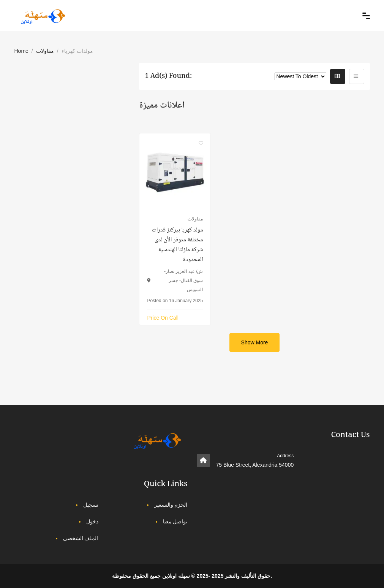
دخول (92, 521)
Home (21, 51)
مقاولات (45, 51)
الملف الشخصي (81, 538)
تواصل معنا (175, 521)
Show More (255, 342)
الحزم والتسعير (171, 505)
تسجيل (91, 505)
